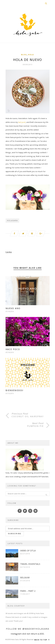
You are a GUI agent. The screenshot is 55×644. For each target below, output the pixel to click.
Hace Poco (13, 349)
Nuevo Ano (13, 308)
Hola (31, 55)
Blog (24, 55)
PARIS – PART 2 (28, 591)
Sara (9, 252)
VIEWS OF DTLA (28, 551)
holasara (12, 220)
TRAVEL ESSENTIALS (30, 564)
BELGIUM (25, 578)
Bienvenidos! (14, 390)
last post (22, 122)
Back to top (42, 640)
